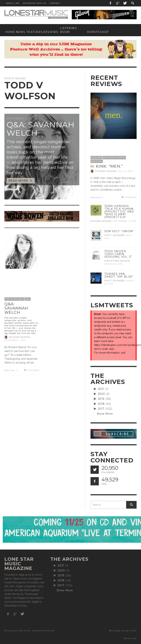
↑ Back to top (129, 638)
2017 (101, 409)
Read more (11, 370)
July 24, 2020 (125, 171)
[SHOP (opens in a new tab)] (103, 32)
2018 (101, 404)
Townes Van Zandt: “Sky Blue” (119, 275)
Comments (31, 370)
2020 (102, 394)
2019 (101, 399)
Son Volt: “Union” (119, 231)
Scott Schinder (114, 235)
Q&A (28, 299)
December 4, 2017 (15, 340)
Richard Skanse (19, 337)
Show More (105, 414)
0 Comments (129, 197)
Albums (96, 158)
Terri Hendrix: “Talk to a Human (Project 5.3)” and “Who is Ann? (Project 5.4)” (119, 212)
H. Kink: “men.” (107, 166)
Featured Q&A (14, 299)
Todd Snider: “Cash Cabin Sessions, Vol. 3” (118, 254)
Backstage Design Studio (123, 631)
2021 (101, 389)
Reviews (97, 161)
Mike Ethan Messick (117, 261)
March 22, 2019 (113, 264)
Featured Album (114, 158)
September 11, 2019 (124, 221)
